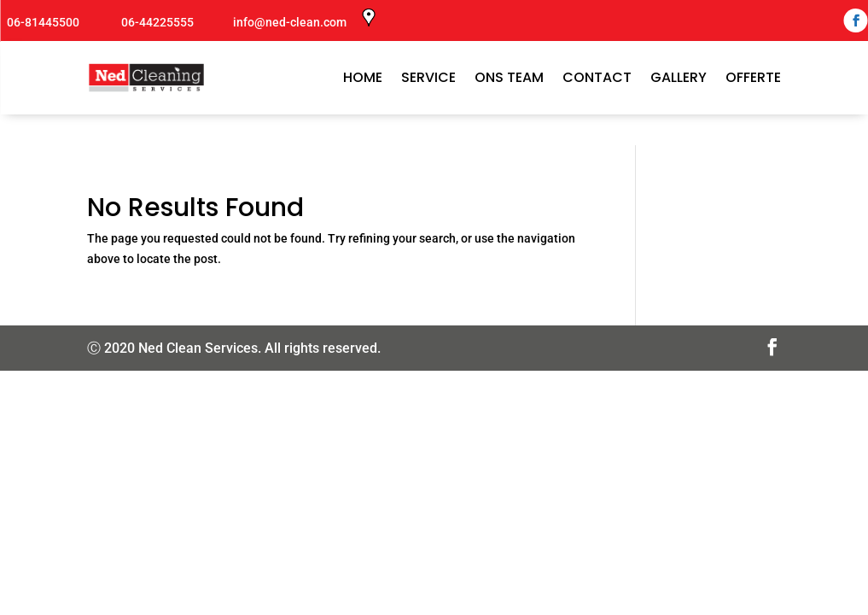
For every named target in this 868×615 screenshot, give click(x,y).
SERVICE (428, 77)
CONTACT (597, 77)
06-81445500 (42, 22)
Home (363, 77)
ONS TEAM (509, 77)
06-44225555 (156, 22)
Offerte (753, 77)
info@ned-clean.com (290, 22)
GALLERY (679, 77)
